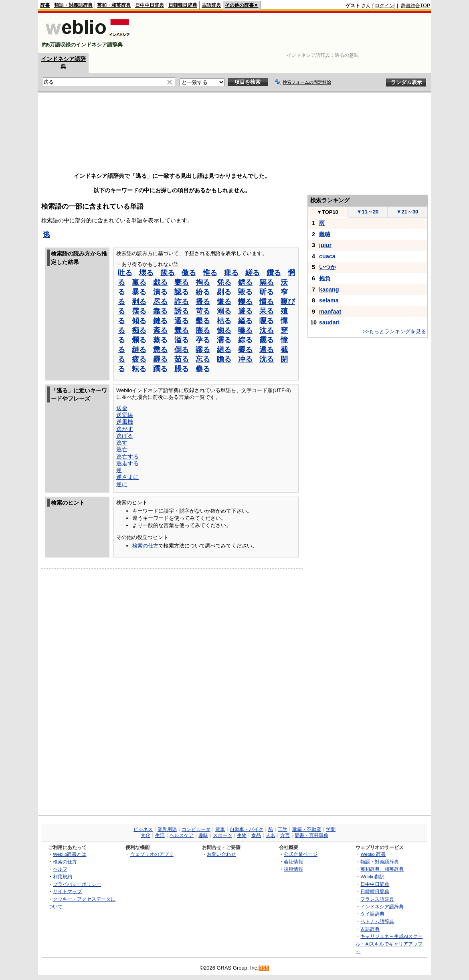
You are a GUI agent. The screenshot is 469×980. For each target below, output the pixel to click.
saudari (329, 322)
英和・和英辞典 (114, 5)
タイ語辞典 (372, 914)
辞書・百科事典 (311, 835)
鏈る (160, 321)
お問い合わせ (221, 854)
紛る (203, 292)
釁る (182, 330)
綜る (245, 340)
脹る (182, 369)
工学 (283, 829)
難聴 (325, 234)
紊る (160, 330)
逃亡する (127, 457)
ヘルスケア (182, 835)
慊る (224, 302)
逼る (182, 321)
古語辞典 (211, 5)
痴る (139, 330)
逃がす (125, 429)
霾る (160, 359)
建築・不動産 (307, 829)
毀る (245, 292)
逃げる (125, 436)
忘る (203, 359)
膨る (203, 330)
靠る (160, 311)
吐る (125, 273)
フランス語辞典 (377, 899)
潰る (160, 292)
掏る (203, 282)
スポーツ (222, 835)
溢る (182, 340)
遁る (267, 350)
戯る (160, 282)
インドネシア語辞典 (382, 907)
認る (182, 292)
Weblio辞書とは (70, 854)
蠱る (203, 369)
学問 (331, 829)
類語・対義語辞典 (73, 5)
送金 (122, 408)
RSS (264, 968)
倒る (182, 350)
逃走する (127, 463)
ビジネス (143, 829)
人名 (271, 835)
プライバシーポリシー (77, 884)
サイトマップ (67, 891)
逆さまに (127, 477)
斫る (267, 292)
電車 (220, 829)
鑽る (274, 273)
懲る (160, 350)
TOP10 (327, 212)
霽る (245, 350)
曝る (245, 330)
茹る (182, 359)
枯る (224, 321)
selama (329, 300)
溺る (224, 311)
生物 (242, 835)
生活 (160, 835)
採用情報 (293, 869)
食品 (256, 835)
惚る (224, 330)
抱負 (325, 278)
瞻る (224, 359)
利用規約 (63, 876)
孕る (203, 340)
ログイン (384, 6)
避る (245, 311)
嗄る (267, 321)
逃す (122, 443)
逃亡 (122, 449)
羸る (139, 282)
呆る (267, 311)
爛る (139, 340)
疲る (139, 359)
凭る (224, 282)
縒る (253, 273)
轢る (245, 302)
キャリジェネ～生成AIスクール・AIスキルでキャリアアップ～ (389, 944)
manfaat (330, 312)
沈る (267, 359)
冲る (245, 359)
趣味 (203, 835)
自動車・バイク (247, 829)
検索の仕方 (145, 546)
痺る (231, 273)
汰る (267, 330)
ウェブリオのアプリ (152, 854)
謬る (203, 350)
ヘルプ (60, 869)
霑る (139, 311)
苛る (203, 311)
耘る (139, 369)
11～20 (368, 212)
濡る (224, 340)
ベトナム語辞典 (377, 921)
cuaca (327, 256)
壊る (146, 273)
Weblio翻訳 (372, 876)
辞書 (45, 5)
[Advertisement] (284, 33)
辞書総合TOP (415, 6)
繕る (224, 350)
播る (203, 302)
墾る (203, 321)
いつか (327, 267)
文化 (146, 835)
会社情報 (293, 862)
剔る (224, 292)
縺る (139, 350)
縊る (245, 321)
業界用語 (167, 829)
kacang (329, 290)
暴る (139, 292)
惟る (210, 273)
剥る (139, 302)
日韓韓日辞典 (183, 5)
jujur (325, 245)
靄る (267, 340)
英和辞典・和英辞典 (382, 869)
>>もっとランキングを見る (394, 331)
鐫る (245, 282)
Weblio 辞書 (373, 854)
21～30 (407, 212)
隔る (267, 282)
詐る (182, 302)
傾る (139, 321)
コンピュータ (196, 829)
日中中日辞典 (150, 5)
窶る (182, 282)
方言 (285, 835)
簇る (168, 273)
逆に (122, 484)
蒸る (160, 340)
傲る (189, 273)
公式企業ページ (301, 854)
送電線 (125, 415)
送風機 (125, 422)
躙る (160, 369)
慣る (267, 302)
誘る (182, 311)
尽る (160, 302)
